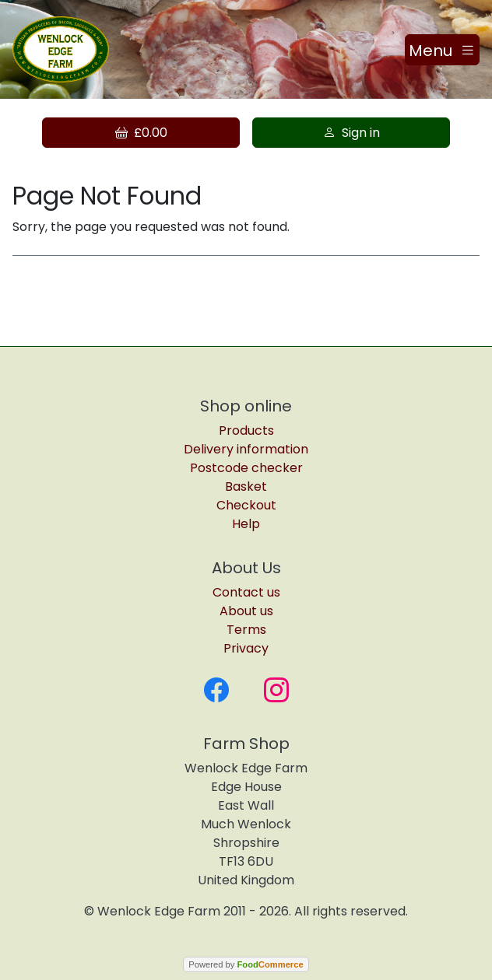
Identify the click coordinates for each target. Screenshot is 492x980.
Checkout (246, 505)
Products (246, 430)
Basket (246, 486)
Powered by (246, 964)
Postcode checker (246, 468)
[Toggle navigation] (442, 50)
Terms (246, 630)
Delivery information (246, 449)
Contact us (246, 592)
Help (246, 524)
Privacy (246, 648)
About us (246, 611)
